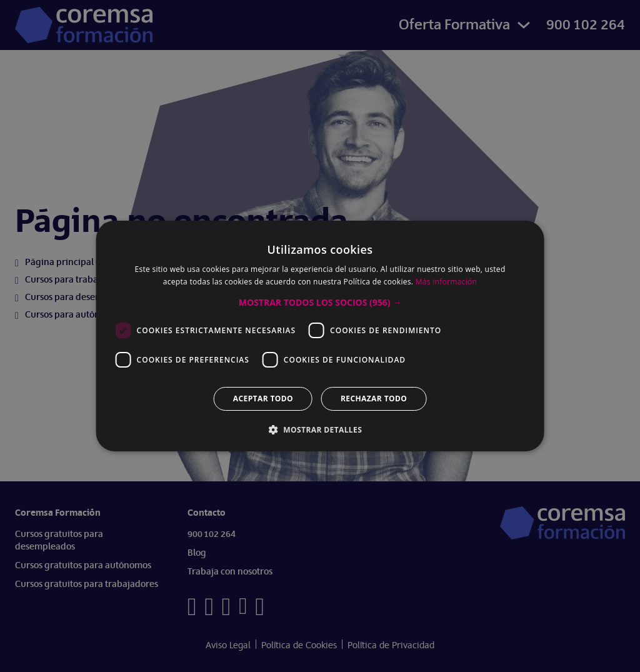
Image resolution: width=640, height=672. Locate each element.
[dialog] (320, 336)
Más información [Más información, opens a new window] (446, 282)
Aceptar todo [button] (263, 399)
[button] (320, 303)
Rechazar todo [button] (374, 399)
